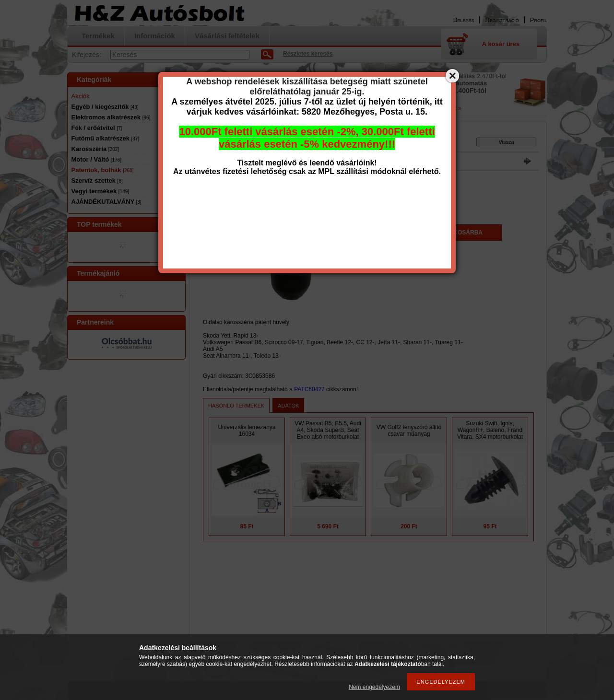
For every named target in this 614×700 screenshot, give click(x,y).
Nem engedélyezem (374, 687)
